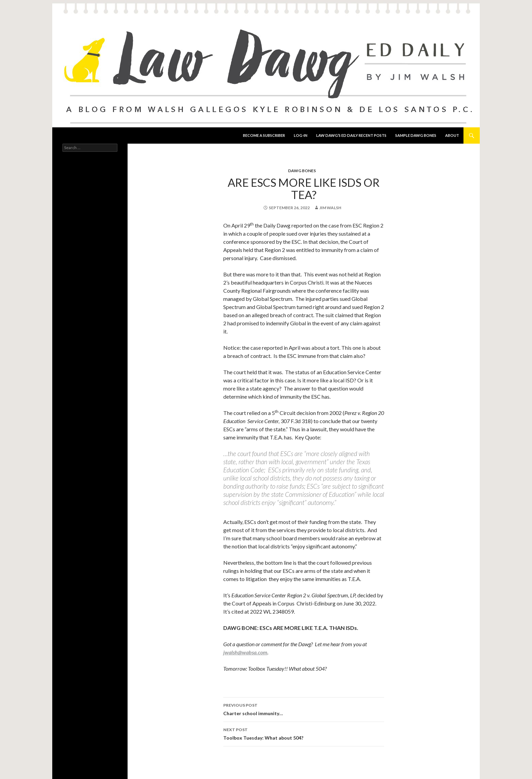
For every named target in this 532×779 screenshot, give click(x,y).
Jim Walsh (330, 208)
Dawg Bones (302, 171)
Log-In (301, 135)
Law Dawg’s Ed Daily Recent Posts (351, 135)
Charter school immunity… (304, 709)
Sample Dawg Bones (416, 135)
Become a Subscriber (264, 135)
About (452, 135)
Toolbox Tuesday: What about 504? (304, 733)
